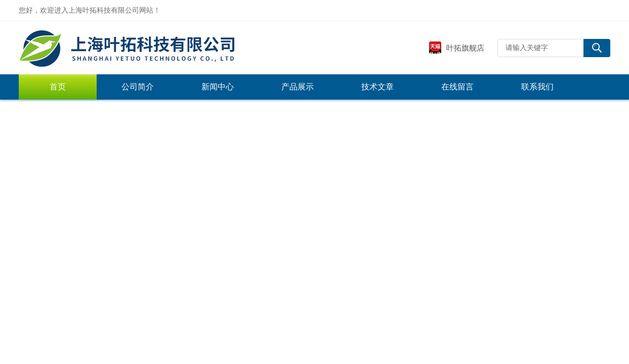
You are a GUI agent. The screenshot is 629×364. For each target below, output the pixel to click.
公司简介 (138, 87)
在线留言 (457, 87)
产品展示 (298, 87)
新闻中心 (218, 87)
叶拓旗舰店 (456, 48)
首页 (58, 87)
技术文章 (378, 87)
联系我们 (537, 87)
